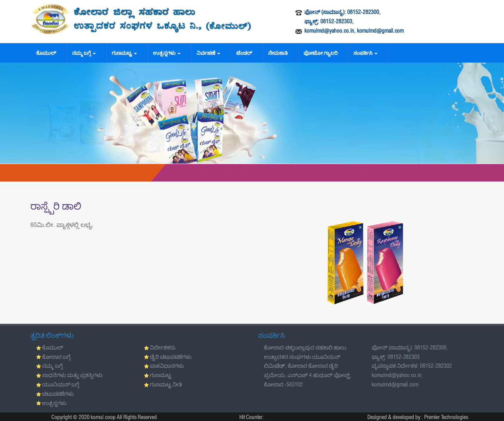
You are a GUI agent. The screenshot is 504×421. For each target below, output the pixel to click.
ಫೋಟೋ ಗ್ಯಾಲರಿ (320, 53)
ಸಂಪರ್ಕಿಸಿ (365, 53)
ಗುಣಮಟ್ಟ (124, 53)
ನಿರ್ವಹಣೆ (208, 53)
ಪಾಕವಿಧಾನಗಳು (167, 366)
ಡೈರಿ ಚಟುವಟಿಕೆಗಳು (171, 357)
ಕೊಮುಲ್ (46, 53)
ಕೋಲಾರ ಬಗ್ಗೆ (56, 357)
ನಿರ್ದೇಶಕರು (163, 348)
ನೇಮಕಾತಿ (278, 53)
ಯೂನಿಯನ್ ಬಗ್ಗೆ (61, 384)
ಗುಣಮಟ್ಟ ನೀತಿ (166, 384)
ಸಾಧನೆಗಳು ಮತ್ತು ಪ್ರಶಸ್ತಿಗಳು (72, 375)
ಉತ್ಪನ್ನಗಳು (167, 53)
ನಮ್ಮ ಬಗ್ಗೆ (84, 53)
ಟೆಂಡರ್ (244, 53)
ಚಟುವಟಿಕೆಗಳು (58, 394)
